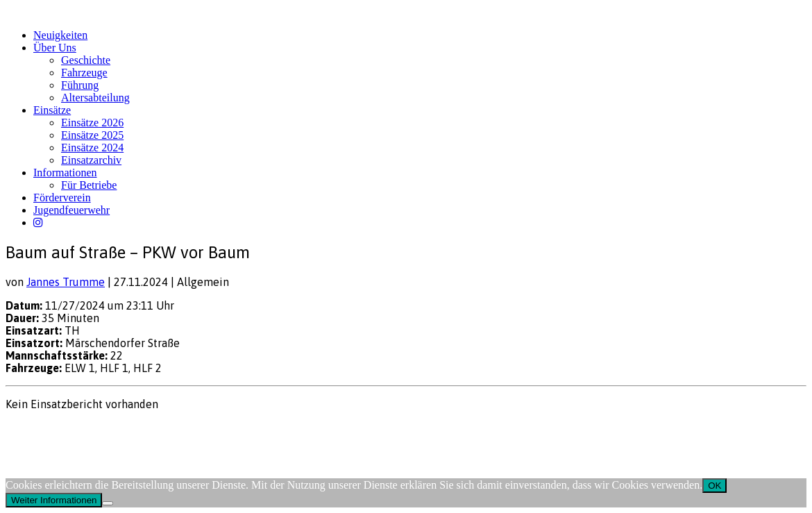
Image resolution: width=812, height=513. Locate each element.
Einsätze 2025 (92, 135)
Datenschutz (81, 431)
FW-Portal (133, 431)
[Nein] (108, 503)
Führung (80, 85)
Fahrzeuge (84, 73)
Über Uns (55, 48)
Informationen (65, 173)
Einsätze (52, 110)
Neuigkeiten (60, 35)
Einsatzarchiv (91, 160)
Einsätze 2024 (92, 148)
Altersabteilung (95, 98)
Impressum (28, 431)
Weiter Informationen (54, 500)
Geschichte (86, 60)
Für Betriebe (89, 185)
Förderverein (62, 197)
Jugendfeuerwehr (71, 210)
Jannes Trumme (66, 282)
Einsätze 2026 (92, 123)
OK (714, 486)
